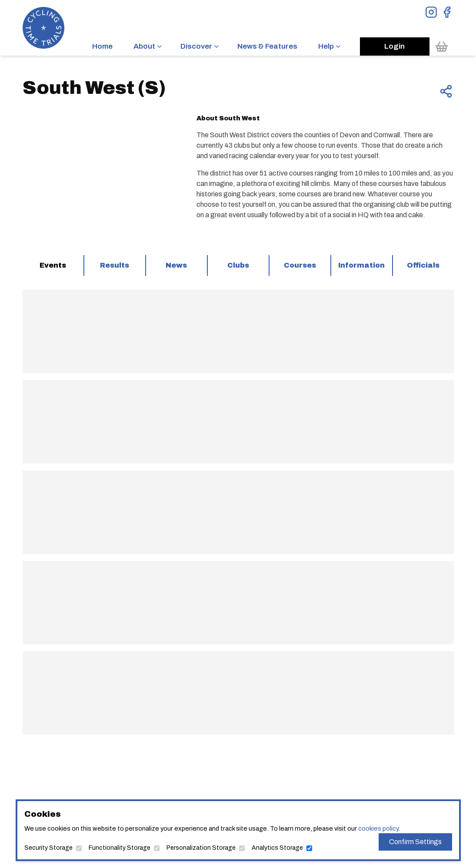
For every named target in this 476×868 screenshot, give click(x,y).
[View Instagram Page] (431, 12)
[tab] (53, 265)
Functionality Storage (120, 848)
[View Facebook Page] (447, 12)
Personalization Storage (201, 848)
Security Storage (48, 848)
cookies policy (378, 828)
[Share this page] (446, 91)
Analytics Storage (277, 848)
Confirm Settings (415, 842)
